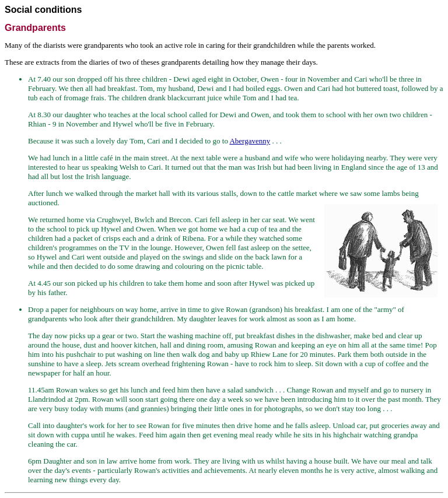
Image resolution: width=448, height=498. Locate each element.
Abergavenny (250, 141)
